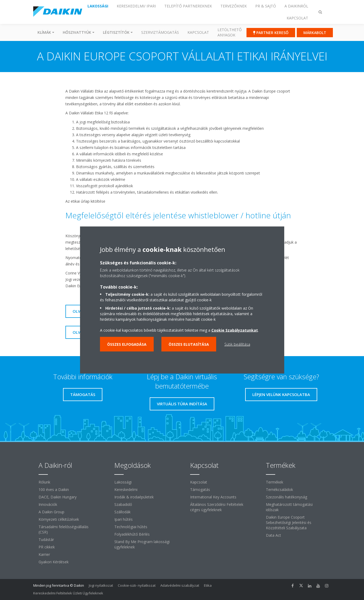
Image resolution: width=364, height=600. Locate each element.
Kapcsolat (198, 32)
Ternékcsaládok (279, 489)
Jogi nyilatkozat (101, 585)
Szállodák (122, 512)
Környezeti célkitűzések (59, 519)
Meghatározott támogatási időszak (289, 507)
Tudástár (46, 539)
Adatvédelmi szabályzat (180, 585)
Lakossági (123, 482)
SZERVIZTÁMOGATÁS (160, 32)
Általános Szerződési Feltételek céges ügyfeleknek (217, 507)
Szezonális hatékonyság (286, 497)
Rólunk (44, 482)
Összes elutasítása (189, 344)
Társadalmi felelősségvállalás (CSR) (64, 529)
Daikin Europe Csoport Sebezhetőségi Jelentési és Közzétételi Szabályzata (289, 522)
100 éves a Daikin (54, 489)
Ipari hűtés (124, 519)
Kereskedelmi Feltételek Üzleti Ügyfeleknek (68, 593)
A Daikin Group (51, 512)
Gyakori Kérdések (54, 562)
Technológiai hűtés (131, 527)
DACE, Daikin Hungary (58, 497)
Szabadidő (123, 504)
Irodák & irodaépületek (134, 497)
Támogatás (200, 489)
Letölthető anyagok (230, 32)
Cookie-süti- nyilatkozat (137, 585)
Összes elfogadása (127, 344)
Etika (208, 585)
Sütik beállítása (237, 344)
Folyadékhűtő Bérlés (132, 534)
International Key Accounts (213, 497)
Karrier (44, 554)
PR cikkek (47, 547)
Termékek (275, 482)
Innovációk (48, 504)
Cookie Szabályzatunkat (235, 330)
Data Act (273, 535)
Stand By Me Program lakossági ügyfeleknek (142, 544)
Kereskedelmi (126, 489)
